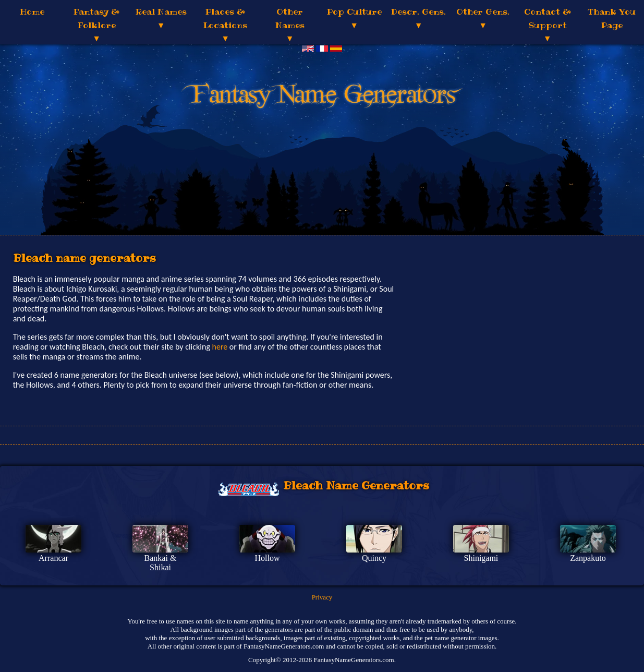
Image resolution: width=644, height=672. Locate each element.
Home (32, 11)
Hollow (267, 558)
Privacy (322, 597)
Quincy (374, 558)
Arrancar (53, 558)
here (220, 347)
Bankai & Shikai (161, 563)
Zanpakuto (588, 558)
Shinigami (481, 558)
